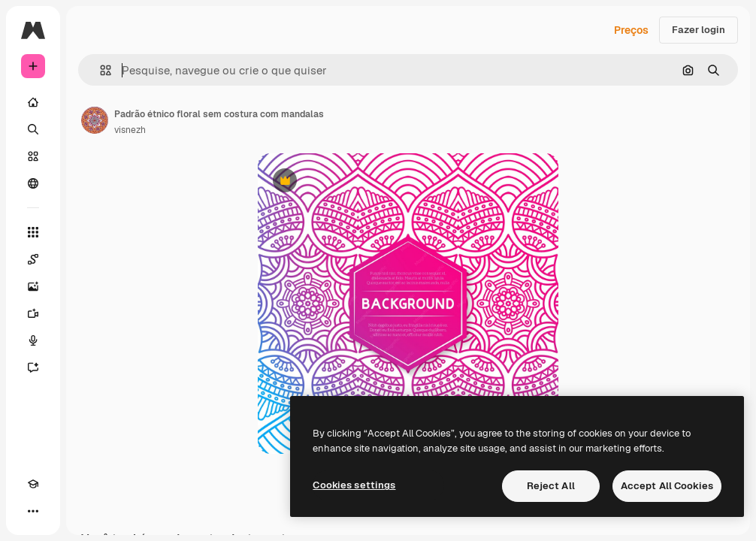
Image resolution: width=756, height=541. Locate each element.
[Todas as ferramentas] (33, 232)
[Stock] (33, 156)
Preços (631, 30)
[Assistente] (33, 367)
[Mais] (33, 511)
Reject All (551, 486)
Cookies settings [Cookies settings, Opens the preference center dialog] (354, 485)
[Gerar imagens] (33, 286)
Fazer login (699, 30)
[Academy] (33, 484)
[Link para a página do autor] (95, 120)
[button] (100, 70)
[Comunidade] (33, 183)
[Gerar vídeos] (33, 313)
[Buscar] (33, 129)
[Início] (33, 102)
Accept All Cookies (667, 486)
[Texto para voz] (33, 340)
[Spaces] (33, 259)
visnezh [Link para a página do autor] (130, 130)
